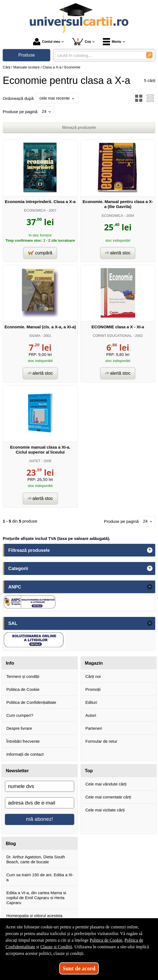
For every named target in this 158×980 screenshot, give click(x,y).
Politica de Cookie (23, 689)
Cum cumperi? (20, 715)
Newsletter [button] (17, 771)
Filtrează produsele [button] (29, 550)
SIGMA (35, 336)
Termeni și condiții (23, 676)
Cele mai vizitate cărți (105, 810)
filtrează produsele (79, 127)
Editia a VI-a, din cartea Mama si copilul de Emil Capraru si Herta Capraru (36, 898)
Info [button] (10, 663)
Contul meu (47, 42)
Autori (91, 715)
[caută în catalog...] (99, 55)
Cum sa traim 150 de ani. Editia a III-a (40, 877)
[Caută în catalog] (149, 55)
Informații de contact (25, 754)
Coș (81, 42)
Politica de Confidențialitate (31, 702)
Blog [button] (11, 843)
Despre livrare (19, 728)
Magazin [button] (94, 663)
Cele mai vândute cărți (106, 784)
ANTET (35, 461)
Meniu (112, 42)
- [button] (150, 587)
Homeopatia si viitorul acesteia (34, 916)
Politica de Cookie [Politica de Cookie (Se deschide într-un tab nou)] (106, 940)
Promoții (93, 689)
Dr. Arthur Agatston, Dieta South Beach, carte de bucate (36, 859)
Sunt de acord (79, 968)
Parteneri (94, 728)
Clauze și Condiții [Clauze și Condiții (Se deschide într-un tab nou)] (56, 947)
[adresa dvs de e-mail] (40, 803)
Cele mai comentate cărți (108, 797)
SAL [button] (13, 623)
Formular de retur (101, 741)
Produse (26, 55)
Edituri (91, 702)
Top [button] (89, 771)
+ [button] (150, 550)
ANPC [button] (15, 587)
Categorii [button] (18, 568)
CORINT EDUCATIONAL (112, 336)
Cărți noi (93, 676)
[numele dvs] (40, 786)
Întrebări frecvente (23, 741)
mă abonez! (39, 819)
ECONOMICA (35, 210)
